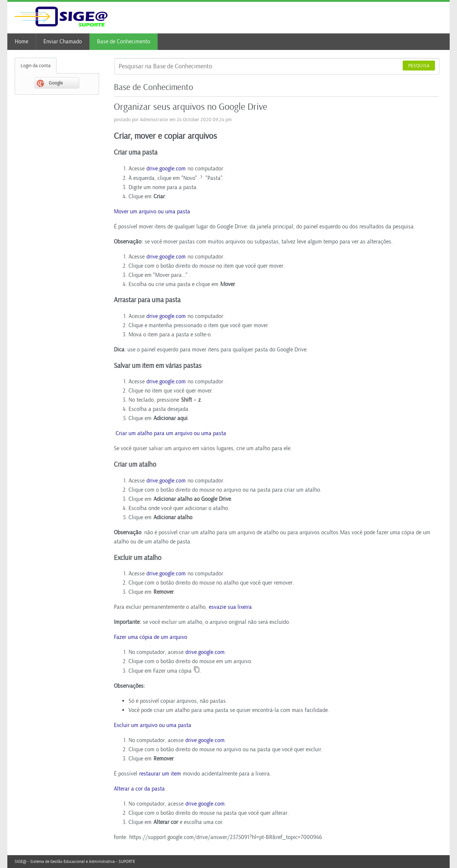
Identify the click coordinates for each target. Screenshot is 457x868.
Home (21, 41)
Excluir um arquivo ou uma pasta (153, 725)
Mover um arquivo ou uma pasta (152, 211)
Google (50, 83)
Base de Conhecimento (124, 41)
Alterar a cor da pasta (139, 789)
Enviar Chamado (63, 41)
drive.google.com (166, 169)
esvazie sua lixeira (230, 607)
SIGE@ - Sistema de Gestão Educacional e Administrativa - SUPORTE (75, 862)
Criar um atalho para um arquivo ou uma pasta (170, 433)
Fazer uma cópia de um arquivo (150, 637)
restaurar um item (160, 774)
